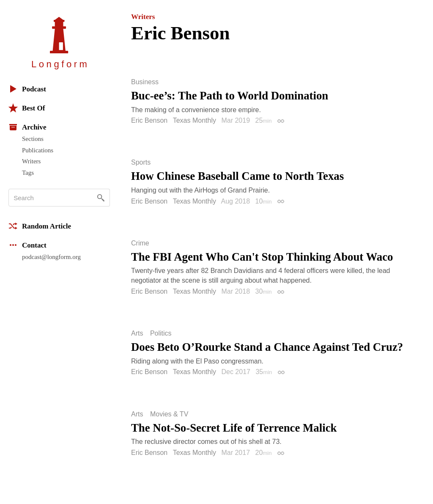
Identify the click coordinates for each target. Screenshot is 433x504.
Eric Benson (149, 120)
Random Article (40, 226)
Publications (38, 150)
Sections (33, 139)
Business (145, 82)
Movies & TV (169, 414)
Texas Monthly (195, 120)
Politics (161, 333)
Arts (137, 333)
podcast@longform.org (51, 257)
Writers (31, 161)
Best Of (27, 108)
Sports (141, 162)
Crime (140, 243)
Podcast (27, 89)
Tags (28, 173)
